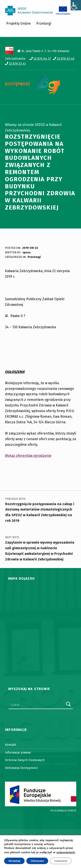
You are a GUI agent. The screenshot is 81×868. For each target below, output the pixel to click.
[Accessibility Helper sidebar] (76, 5)
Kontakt (11, 745)
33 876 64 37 (42, 59)
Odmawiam (37, 861)
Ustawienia (61, 861)
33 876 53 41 (17, 63)
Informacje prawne (18, 752)
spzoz (27, 252)
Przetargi (44, 23)
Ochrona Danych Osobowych (25, 760)
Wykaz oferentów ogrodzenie (28, 456)
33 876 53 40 (66, 59)
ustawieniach (66, 852)
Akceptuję (14, 861)
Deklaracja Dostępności (21, 768)
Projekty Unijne (18, 23)
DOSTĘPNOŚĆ (18, 84)
